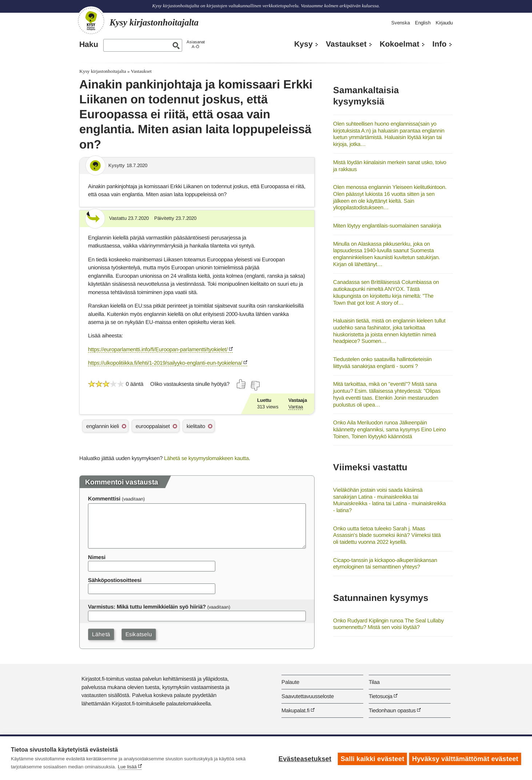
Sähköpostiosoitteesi (115, 580)
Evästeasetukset (303, 758)
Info (439, 44)
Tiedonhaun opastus (392, 710)
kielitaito (196, 426)
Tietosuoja (381, 696)
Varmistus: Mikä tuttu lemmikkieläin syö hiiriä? (147, 607)
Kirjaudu (444, 23)
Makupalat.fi (295, 710)
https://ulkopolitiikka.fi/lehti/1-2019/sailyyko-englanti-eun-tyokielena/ (165, 363)
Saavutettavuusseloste (308, 696)
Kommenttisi (104, 498)
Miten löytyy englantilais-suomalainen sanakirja (387, 225)
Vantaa (296, 407)
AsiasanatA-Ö (196, 44)
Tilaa (374, 682)
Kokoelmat (399, 44)
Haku (89, 44)
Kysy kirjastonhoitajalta (103, 71)
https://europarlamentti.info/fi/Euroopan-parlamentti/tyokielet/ (158, 349)
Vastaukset (346, 44)
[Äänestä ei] (255, 386)
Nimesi (97, 557)
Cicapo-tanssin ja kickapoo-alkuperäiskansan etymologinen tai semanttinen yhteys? (385, 563)
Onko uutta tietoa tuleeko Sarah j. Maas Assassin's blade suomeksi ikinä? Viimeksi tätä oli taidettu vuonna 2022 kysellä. (387, 535)
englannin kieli (103, 426)
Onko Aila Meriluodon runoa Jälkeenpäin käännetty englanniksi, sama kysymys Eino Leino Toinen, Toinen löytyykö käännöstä (389, 429)
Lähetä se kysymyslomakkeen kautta (206, 458)
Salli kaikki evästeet (371, 758)
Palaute (290, 682)
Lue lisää (127, 767)
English (423, 23)
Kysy (303, 44)
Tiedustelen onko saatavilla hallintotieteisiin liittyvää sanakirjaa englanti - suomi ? (382, 363)
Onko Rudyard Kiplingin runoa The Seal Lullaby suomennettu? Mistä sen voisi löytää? (388, 624)
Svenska (401, 23)
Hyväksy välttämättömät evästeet (465, 758)
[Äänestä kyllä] (241, 384)
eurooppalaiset (153, 426)
